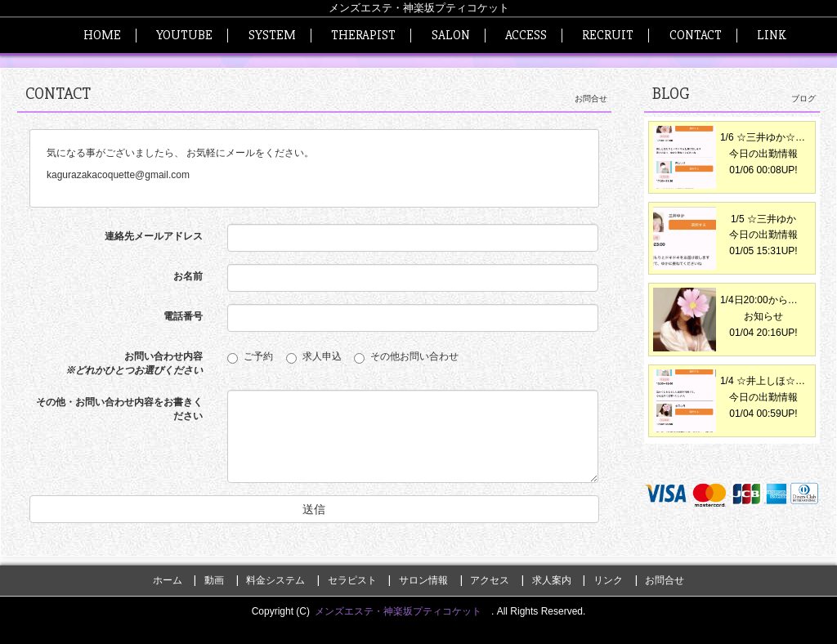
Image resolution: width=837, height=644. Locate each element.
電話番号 (183, 316)
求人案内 (552, 580)
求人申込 (319, 357)
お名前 (188, 276)
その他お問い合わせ (406, 357)
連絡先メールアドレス (154, 236)
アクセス (490, 580)
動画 (214, 580)
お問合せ (665, 580)
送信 (314, 509)
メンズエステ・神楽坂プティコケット (403, 611)
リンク (608, 580)
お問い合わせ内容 (134, 363)
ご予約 (255, 357)
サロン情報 (423, 580)
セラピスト (352, 580)
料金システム (275, 580)
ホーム (168, 580)
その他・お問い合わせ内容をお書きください (119, 409)
